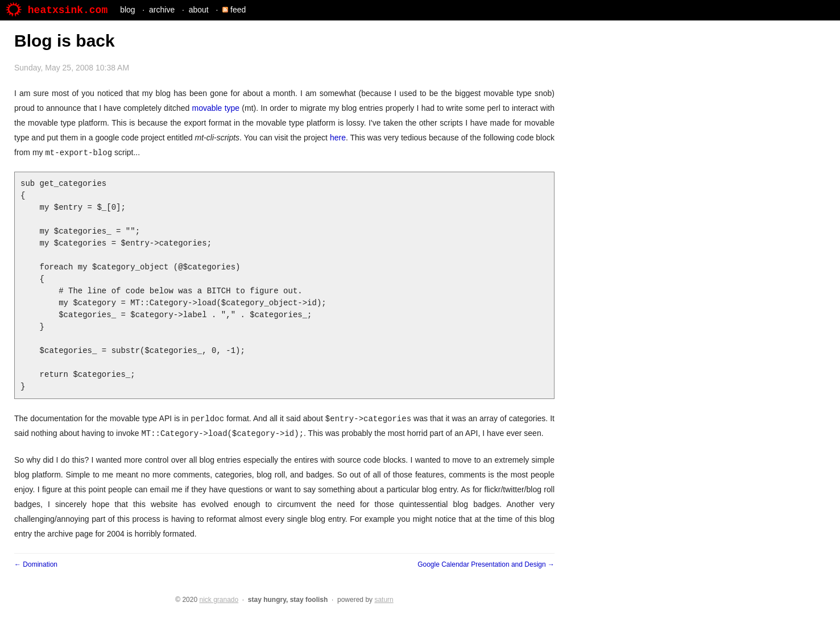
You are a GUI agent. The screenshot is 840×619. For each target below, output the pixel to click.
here (338, 138)
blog (127, 10)
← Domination (36, 564)
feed (234, 10)
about (199, 10)
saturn (384, 600)
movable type (216, 108)
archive (162, 10)
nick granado (219, 600)
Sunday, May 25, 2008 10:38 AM (72, 68)
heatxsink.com (57, 10)
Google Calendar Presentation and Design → (486, 564)
